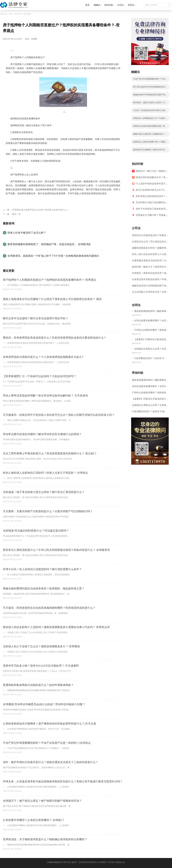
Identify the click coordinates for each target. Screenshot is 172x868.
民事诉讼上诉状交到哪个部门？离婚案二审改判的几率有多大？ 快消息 (150, 143)
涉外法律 (18, 14)
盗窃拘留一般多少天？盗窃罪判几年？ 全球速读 (149, 268)
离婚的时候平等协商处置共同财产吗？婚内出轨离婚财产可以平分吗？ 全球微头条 (150, 95)
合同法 (131, 5)
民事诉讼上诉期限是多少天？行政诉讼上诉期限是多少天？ (150, 119)
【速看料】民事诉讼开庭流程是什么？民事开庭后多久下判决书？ (151, 340)
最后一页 (16, 214)
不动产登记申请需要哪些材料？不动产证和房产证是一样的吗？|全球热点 (150, 80)
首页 (87, 5)
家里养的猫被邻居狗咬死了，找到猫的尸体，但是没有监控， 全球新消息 (49, 244)
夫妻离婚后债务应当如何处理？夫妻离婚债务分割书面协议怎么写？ (150, 261)
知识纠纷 (109, 5)
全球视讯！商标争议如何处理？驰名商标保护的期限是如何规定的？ (150, 274)
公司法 (120, 5)
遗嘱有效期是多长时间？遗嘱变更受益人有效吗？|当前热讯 (150, 249)
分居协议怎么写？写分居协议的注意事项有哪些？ (150, 243)
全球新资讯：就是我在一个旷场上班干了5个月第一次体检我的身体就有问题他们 (53, 256)
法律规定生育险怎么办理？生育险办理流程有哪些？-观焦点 (151, 349)
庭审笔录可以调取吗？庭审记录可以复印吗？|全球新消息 (150, 151)
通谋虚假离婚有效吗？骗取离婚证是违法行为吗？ (151, 312)
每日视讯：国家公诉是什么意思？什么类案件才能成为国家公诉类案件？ (150, 103)
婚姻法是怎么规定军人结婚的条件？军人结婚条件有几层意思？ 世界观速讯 (150, 135)
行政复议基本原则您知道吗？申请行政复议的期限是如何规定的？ (150, 280)
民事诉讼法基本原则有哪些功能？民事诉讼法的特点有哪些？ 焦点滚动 (150, 127)
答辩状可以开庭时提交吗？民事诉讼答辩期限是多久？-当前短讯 (150, 236)
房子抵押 (48, 200)
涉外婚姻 (27, 14)
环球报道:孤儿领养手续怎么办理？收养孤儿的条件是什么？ (40, 210)
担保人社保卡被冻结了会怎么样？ (27, 233)
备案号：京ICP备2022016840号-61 (85, 862)
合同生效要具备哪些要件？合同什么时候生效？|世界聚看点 (151, 321)
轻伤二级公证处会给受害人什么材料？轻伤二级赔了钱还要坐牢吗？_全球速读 (150, 255)
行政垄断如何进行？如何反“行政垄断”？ (150, 359)
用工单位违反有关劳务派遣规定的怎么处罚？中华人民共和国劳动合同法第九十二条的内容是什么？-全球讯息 (150, 88)
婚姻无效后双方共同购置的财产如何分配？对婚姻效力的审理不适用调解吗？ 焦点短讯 (150, 287)
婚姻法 (97, 5)
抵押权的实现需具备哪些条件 (28, 200)
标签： (9, 200)
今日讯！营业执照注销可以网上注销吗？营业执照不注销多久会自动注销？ (150, 111)
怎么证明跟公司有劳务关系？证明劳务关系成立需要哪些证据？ (150, 293)
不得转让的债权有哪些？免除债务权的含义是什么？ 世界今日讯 (151, 330)
